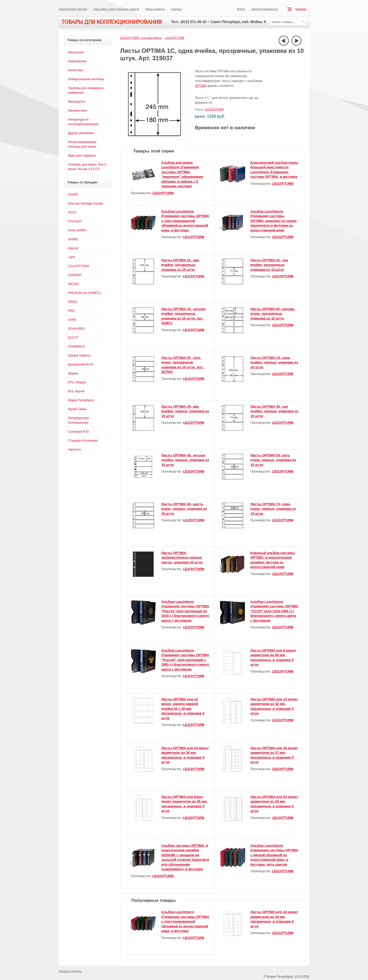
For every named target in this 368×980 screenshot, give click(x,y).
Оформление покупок (73, 9)
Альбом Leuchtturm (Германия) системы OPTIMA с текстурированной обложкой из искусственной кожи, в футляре (185, 221)
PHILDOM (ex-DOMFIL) (84, 293)
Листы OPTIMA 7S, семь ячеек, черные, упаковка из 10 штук (273, 509)
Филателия (76, 52)
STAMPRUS (76, 347)
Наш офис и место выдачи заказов (116, 9)
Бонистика (75, 70)
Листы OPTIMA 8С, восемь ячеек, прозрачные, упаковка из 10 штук (273, 314)
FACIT (72, 212)
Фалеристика (77, 111)
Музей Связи (77, 409)
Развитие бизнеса (70, 971)
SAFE (72, 320)
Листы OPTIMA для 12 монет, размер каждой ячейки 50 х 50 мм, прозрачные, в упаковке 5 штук (183, 709)
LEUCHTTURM (175, 38)
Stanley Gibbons (79, 356)
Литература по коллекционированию (83, 122)
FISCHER (75, 221)
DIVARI (73, 195)
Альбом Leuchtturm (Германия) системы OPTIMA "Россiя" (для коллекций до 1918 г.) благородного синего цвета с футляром (185, 611)
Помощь (177, 9)
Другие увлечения (81, 133)
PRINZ (73, 302)
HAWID (73, 239)
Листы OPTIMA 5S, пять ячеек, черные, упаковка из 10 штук (273, 460)
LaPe (72, 257)
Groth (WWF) (77, 230)
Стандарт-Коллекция (83, 441)
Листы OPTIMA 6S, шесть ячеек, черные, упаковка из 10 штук (184, 509)
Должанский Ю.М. (81, 364)
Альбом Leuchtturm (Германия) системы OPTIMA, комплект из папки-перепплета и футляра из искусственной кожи (274, 221)
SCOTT (73, 338)
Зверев (73, 373)
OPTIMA (200, 86)
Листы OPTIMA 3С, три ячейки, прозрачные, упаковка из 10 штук (269, 265)
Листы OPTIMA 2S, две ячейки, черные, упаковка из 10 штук (185, 411)
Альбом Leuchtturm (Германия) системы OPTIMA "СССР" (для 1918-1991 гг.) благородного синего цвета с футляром (274, 611)
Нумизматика (77, 61)
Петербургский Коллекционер (78, 420)
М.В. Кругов (76, 391)
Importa (73, 248)
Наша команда (155, 9)
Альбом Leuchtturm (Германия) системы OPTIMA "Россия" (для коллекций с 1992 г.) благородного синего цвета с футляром (185, 660)
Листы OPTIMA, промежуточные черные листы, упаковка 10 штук (182, 558)
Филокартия (77, 102)
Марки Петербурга (81, 400)
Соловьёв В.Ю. (79, 432)
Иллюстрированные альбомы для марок (82, 144)
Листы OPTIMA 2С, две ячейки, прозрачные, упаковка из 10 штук (180, 265)
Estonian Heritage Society (86, 204)
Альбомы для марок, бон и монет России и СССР (87, 167)
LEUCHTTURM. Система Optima (141, 38)
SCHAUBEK (76, 329)
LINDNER (75, 275)
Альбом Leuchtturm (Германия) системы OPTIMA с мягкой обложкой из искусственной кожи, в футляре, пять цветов (274, 855)
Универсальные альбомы (86, 79)
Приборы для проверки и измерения (86, 90)
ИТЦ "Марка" (77, 382)
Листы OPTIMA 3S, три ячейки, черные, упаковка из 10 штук (274, 411)
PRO (71, 311)
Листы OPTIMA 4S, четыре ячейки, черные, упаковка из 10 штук (185, 460)
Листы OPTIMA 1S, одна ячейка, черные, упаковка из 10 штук (274, 362)
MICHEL (74, 284)
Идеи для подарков (82, 156)
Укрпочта (74, 450)
